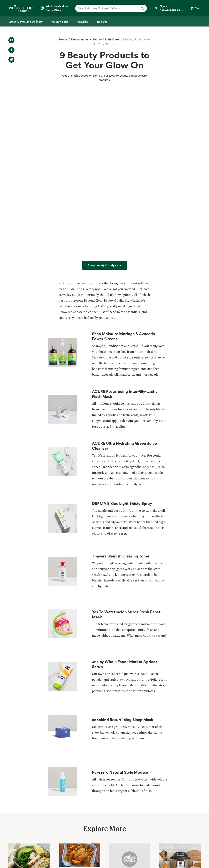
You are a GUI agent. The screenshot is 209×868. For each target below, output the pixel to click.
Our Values (107, 795)
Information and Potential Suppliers (123, 808)
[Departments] (80, 40)
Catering (14, 808)
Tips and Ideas (18, 834)
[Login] (169, 8)
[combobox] (108, 8)
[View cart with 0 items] (195, 8)
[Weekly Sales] (60, 21)
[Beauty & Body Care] (106, 40)
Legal (179, 856)
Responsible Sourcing (68, 789)
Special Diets (17, 827)
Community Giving (67, 801)
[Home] (63, 40)
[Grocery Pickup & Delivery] (26, 21)
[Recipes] (102, 21)
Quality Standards (66, 795)
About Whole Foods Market (118, 789)
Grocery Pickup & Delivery (26, 789)
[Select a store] (55, 8)
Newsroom (107, 821)
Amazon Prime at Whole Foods (28, 814)
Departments (109, 801)
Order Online (17, 840)
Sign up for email (182, 828)
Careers (105, 814)
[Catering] (83, 21)
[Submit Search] (142, 8)
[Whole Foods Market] (21, 8)
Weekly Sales (17, 801)
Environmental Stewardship (72, 808)
